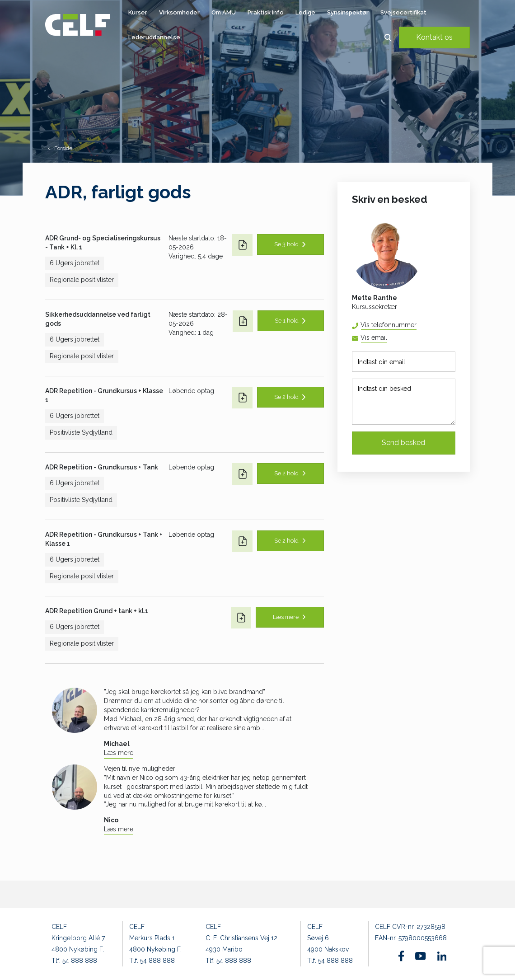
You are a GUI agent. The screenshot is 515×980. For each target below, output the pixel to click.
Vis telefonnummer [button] (389, 325)
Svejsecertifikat (403, 12)
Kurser (138, 12)
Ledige (305, 12)
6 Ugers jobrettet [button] (75, 263)
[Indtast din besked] (404, 402)
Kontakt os (434, 37)
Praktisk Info (266, 12)
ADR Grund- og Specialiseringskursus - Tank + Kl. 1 (103, 243)
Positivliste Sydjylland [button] (81, 432)
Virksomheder (179, 12)
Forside (63, 148)
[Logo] (78, 25)
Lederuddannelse (154, 37)
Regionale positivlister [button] (82, 280)
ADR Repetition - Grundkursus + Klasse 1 (104, 395)
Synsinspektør (348, 12)
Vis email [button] (374, 338)
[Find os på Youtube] (420, 956)
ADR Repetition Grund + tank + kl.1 (97, 611)
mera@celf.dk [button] (387, 338)
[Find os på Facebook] (401, 956)
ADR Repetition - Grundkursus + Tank (102, 467)
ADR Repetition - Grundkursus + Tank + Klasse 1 (104, 539)
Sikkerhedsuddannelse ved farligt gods (98, 319)
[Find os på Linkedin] (442, 956)
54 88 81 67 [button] (416, 325)
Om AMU (224, 12)
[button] (388, 37)
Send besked (403, 443)
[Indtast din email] (404, 362)
